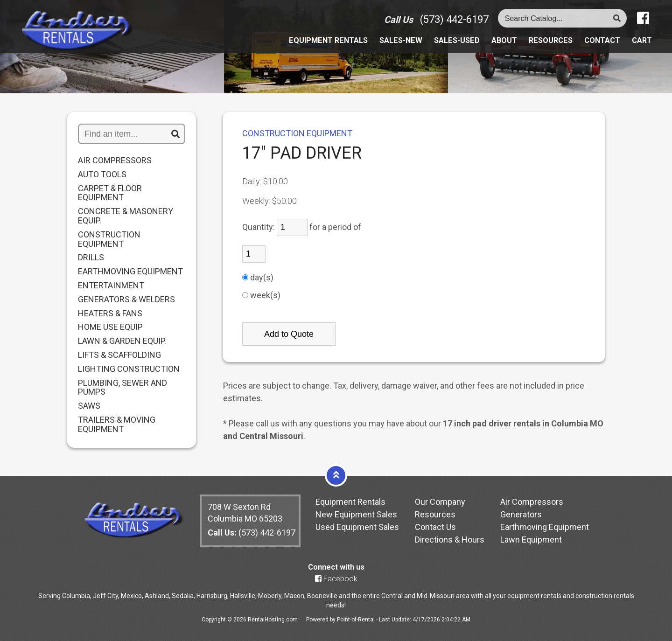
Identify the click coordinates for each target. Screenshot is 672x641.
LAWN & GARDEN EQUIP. (122, 341)
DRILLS (91, 258)
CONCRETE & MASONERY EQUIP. (126, 216)
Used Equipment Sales (357, 527)
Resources (543, 45)
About (494, 45)
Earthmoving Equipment (545, 527)
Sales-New (382, 45)
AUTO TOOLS (102, 174)
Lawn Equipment (531, 540)
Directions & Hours (450, 540)
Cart (641, 45)
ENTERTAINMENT (111, 286)
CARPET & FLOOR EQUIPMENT (110, 193)
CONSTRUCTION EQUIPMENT (109, 239)
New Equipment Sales (356, 514)
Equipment (304, 45)
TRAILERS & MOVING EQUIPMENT (117, 425)
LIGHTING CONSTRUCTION (129, 369)
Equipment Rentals (350, 502)
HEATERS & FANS (110, 314)
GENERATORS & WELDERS (126, 300)
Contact (599, 45)
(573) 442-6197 (454, 24)
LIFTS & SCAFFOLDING (119, 355)
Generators (521, 514)
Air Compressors (532, 502)
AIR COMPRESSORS (115, 160)
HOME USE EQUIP (110, 327)
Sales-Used (443, 45)
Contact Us (435, 527)
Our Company (440, 502)
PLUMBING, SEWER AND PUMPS (122, 388)
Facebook (336, 579)
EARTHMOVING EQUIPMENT (130, 272)
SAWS (89, 406)
